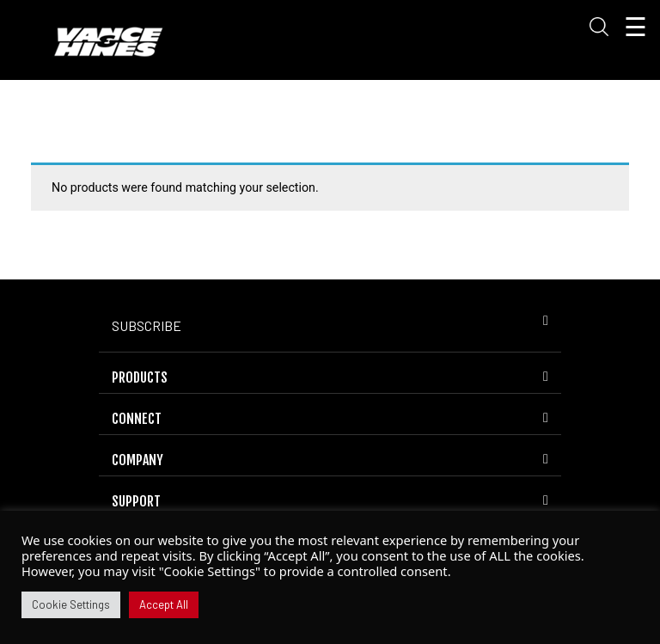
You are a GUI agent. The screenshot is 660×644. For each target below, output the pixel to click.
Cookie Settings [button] (71, 604)
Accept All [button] (164, 604)
